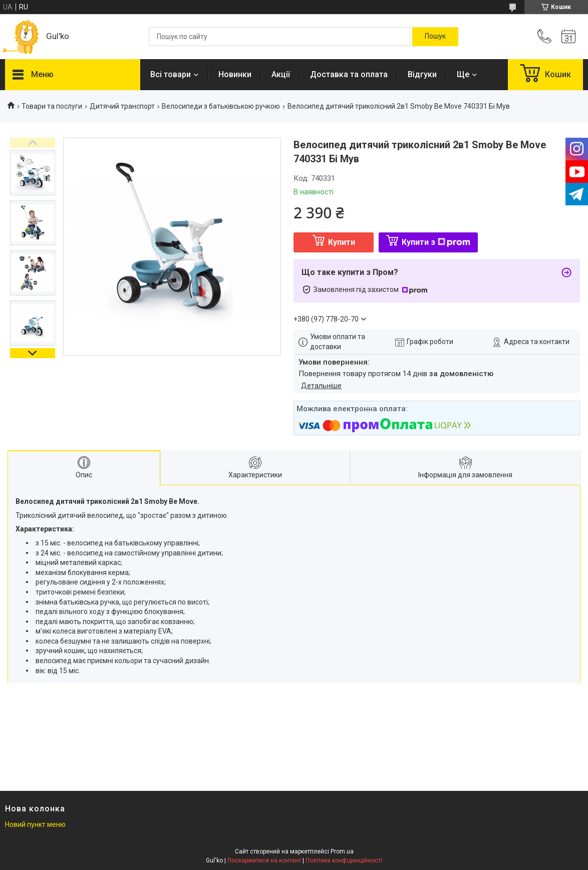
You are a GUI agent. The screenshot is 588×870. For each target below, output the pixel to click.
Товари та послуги (52, 106)
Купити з (436, 242)
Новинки (235, 74)
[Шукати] (435, 37)
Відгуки (422, 74)
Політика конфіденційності (344, 860)
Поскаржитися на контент (264, 860)
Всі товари (171, 74)
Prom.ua (342, 851)
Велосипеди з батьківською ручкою (221, 106)
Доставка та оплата (349, 74)
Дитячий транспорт (122, 106)
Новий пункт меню (35, 824)
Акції (281, 74)
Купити (342, 242)
